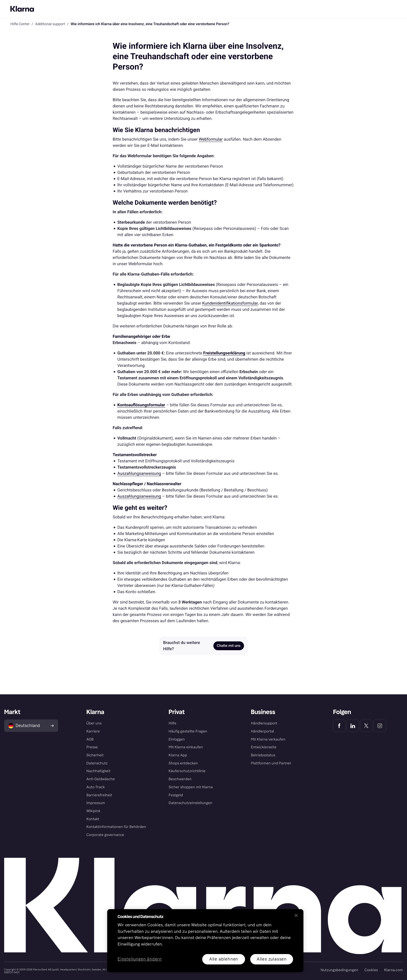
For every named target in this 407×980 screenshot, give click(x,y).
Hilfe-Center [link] (20, 24)
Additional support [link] (50, 24)
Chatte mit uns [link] (229, 646)
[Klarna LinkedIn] (353, 726)
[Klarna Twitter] (366, 726)
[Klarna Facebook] (339, 726)
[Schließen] (296, 915)
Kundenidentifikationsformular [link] (230, 303)
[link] (224, 353)
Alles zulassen (272, 959)
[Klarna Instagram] (380, 726)
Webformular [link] (211, 139)
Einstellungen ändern (140, 959)
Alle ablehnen (224, 959)
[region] (205, 941)
